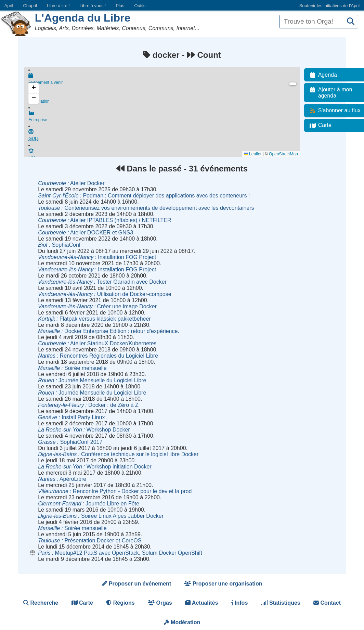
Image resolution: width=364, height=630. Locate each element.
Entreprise (166, 119)
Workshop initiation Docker (95, 467)
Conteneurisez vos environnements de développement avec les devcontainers (146, 208)
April (9, 6)
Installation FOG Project (97, 257)
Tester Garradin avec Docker (102, 282)
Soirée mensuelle (72, 368)
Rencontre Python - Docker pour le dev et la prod (115, 491)
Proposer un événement (136, 584)
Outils (140, 6)
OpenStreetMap (287, 154)
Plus (120, 6)
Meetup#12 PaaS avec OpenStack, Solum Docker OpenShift (120, 553)
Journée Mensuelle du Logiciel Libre (92, 380)
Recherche (41, 603)
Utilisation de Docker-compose (105, 294)
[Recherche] (351, 22)
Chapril (30, 6)
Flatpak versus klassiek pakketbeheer (94, 319)
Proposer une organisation (223, 584)
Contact (327, 603)
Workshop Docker (84, 430)
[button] (34, 88)
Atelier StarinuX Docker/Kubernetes (97, 343)
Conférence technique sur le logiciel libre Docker (118, 454)
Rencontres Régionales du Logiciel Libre (98, 356)
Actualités (201, 603)
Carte (82, 603)
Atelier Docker (71, 183)
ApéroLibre (62, 479)
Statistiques (281, 603)
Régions (120, 603)
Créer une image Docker (97, 306)
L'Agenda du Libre (83, 18)
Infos (240, 603)
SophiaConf (59, 245)
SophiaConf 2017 (70, 442)
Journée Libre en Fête (89, 504)
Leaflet (256, 154)
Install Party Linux (71, 417)
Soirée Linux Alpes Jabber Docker (101, 516)
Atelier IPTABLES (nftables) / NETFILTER (105, 220)
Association (166, 99)
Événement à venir (166, 79)
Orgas (160, 603)
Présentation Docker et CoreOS (90, 541)
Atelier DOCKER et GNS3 (86, 233)
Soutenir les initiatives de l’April (329, 6)
